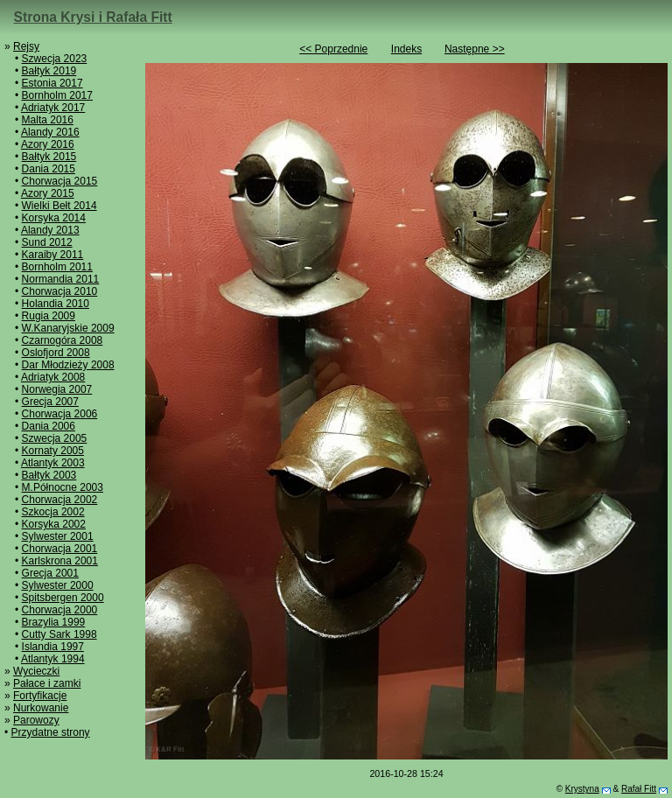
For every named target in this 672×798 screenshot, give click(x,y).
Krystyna (582, 789)
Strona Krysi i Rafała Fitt (93, 17)
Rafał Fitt (639, 789)
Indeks (406, 49)
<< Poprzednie (333, 49)
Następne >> (475, 49)
